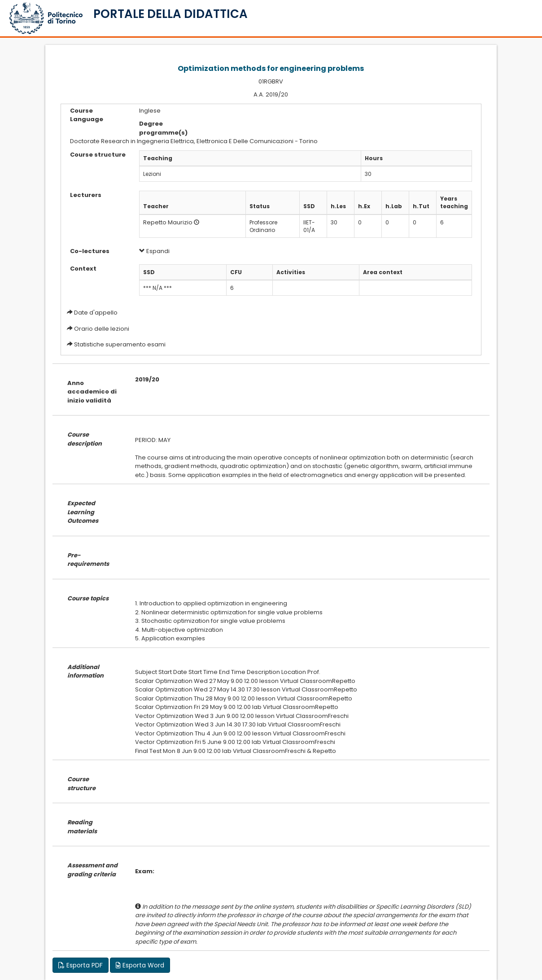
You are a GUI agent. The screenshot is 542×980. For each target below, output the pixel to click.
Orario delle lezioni (102, 329)
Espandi (154, 251)
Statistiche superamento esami (120, 344)
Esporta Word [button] (140, 965)
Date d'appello (96, 313)
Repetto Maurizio (168, 222)
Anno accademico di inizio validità (92, 392)
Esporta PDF (81, 965)
